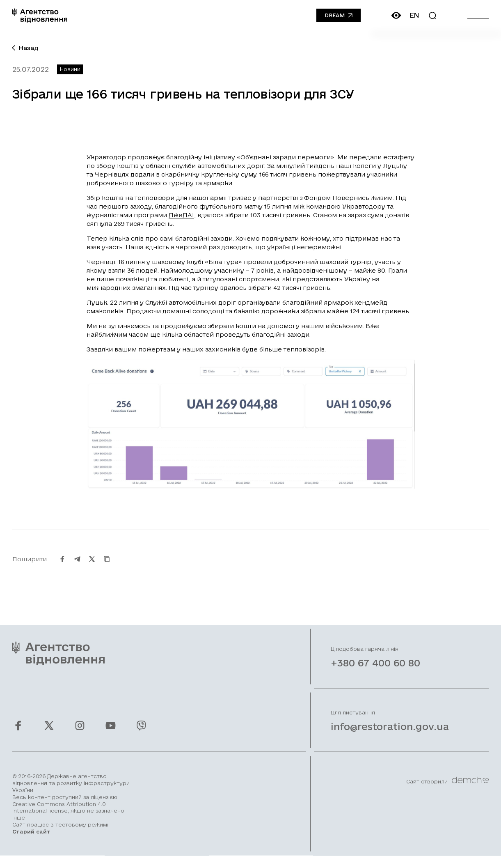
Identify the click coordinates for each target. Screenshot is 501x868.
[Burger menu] (478, 15)
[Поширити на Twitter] (92, 567)
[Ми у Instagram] (80, 734)
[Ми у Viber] (141, 734)
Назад (25, 48)
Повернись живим (363, 198)
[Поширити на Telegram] (77, 567)
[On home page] (40, 15)
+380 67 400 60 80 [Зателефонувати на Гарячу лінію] (375, 671)
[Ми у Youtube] (111, 734)
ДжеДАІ (181, 215)
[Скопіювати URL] (107, 567)
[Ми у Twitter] (49, 734)
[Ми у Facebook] (18, 734)
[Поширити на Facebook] (62, 567)
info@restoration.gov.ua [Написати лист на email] (390, 734)
